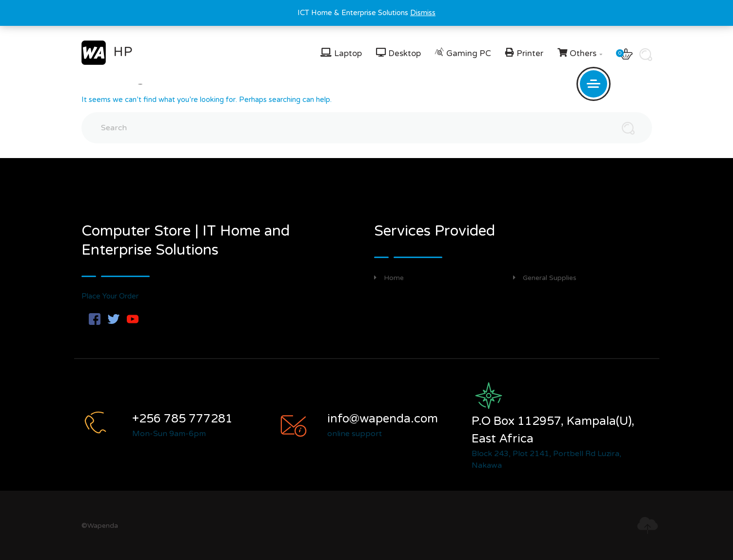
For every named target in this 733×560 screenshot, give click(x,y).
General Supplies (545, 278)
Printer (530, 53)
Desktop (405, 53)
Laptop (348, 53)
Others (586, 53)
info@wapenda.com (383, 419)
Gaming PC (469, 53)
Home (389, 278)
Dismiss (423, 13)
